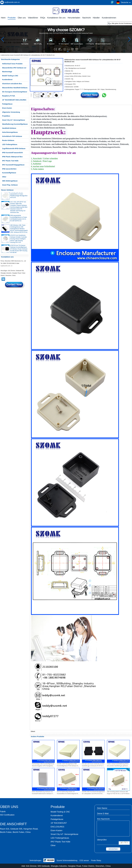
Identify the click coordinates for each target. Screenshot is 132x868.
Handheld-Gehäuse (9, 128)
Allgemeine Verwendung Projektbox (11, 114)
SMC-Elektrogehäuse (10, 181)
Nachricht (86, 18)
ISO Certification (7, 815)
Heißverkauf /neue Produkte (12, 64)
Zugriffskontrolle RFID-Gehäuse (14, 149)
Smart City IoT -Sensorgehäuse (14, 120)
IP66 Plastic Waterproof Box (12, 157)
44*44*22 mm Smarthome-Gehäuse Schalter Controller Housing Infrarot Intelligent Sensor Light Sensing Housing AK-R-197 (19, 240)
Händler (96, 18)
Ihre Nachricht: (104, 819)
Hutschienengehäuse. (10, 132)
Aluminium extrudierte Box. (12, 84)
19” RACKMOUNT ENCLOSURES (14, 100)
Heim (3, 18)
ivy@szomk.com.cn (12, 2)
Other (4, 177)
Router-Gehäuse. (8, 140)
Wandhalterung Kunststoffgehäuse (15, 124)
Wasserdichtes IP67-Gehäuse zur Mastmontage (14, 70)
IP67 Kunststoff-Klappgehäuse (13, 165)
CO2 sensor (84, 860)
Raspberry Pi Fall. (9, 96)
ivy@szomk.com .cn (7, 266)
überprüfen (102, 840)
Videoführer (33, 18)
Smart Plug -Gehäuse (10, 185)
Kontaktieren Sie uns (56, 18)
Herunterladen (74, 18)
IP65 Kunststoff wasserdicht (13, 153)
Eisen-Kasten (7, 108)
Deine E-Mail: (103, 814)
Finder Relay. (96, 860)
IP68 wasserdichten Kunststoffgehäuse (9, 171)
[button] (63, 51)
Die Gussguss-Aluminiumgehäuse (15, 92)
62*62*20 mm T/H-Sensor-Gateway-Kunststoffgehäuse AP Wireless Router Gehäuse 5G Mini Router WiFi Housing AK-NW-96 (19, 250)
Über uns (22, 18)
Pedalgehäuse (7, 104)
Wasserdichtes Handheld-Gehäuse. (15, 88)
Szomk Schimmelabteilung (67, 860)
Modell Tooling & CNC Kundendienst (10, 78)
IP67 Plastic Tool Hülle (10, 161)
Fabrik (3, 812)
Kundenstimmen (109, 18)
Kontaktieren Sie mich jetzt (14, 285)
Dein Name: (102, 808)
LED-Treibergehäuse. (10, 144)
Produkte (12, 18)
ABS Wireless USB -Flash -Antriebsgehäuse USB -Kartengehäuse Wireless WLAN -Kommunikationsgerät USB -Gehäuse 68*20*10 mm (19, 230)
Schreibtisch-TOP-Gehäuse (12, 136)
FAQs (43, 18)
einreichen (113, 849)
